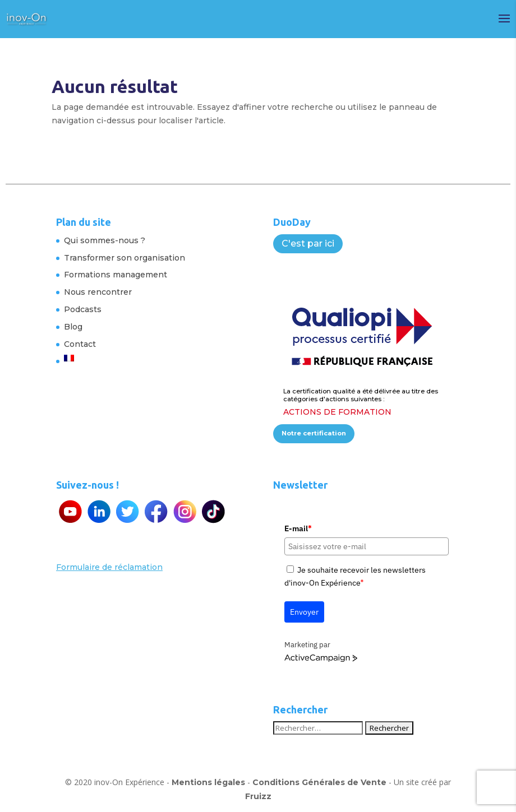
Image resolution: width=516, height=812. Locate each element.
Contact (80, 344)
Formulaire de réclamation (109, 567)
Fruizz (258, 796)
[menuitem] (125, 358)
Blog (73, 327)
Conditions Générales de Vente (319, 782)
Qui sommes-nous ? (105, 240)
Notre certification (314, 433)
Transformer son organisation (125, 258)
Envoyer (304, 612)
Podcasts (83, 309)
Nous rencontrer (98, 292)
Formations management (116, 275)
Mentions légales (208, 782)
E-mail (298, 528)
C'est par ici (308, 243)
